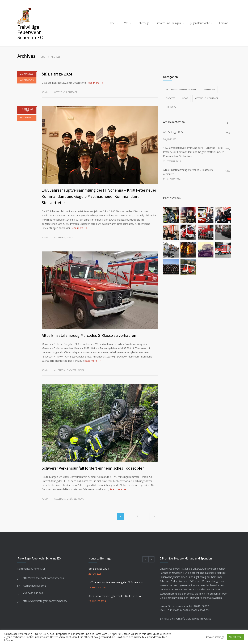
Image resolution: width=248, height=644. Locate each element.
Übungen (171, 107)
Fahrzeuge (143, 23)
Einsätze (72, 370)
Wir (126, 23)
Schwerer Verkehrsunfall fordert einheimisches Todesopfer (93, 468)
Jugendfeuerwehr (200, 23)
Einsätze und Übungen (168, 23)
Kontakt (223, 23)
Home (111, 23)
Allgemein (60, 237)
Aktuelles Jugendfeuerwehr (181, 89)
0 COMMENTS (27, 82)
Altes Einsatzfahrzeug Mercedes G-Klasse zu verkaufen (89, 335)
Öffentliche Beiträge (66, 92)
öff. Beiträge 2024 (57, 74)
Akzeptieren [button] (235, 637)
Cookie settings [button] (215, 637)
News (70, 237)
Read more (93, 83)
